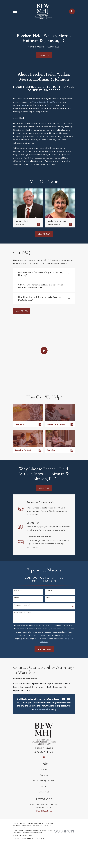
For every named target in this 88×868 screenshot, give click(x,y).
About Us (44, 713)
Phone (17, 536)
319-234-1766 (44, 690)
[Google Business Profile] (44, 695)
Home (44, 708)
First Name (18, 529)
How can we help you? (23, 551)
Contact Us (44, 55)
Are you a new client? (22, 543)
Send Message (44, 587)
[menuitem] (17, 777)
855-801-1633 (44, 687)
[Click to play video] (44, 320)
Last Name (50, 529)
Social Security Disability (44, 719)
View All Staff (44, 234)
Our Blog (44, 724)
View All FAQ (22, 311)
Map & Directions (44, 749)
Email (48, 536)
